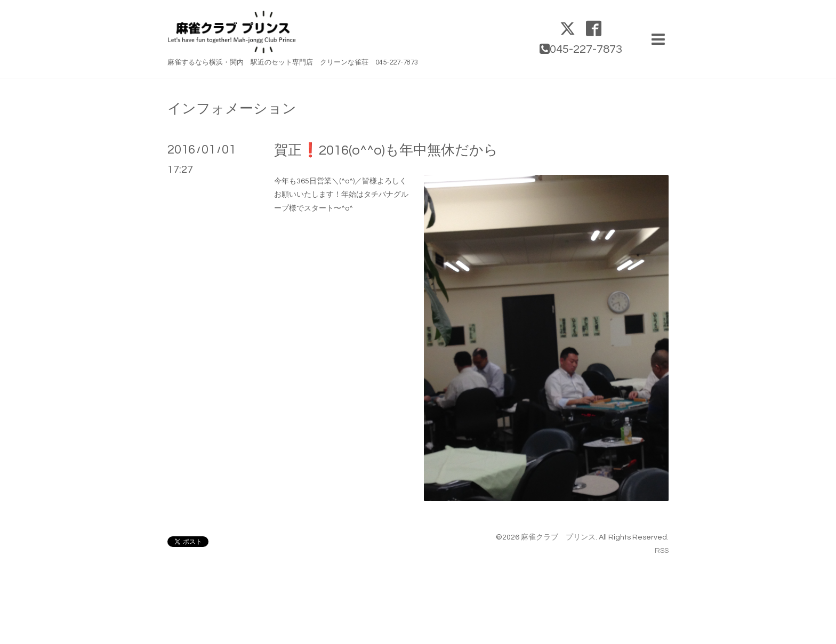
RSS (662, 551)
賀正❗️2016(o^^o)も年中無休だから (386, 150)
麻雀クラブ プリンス (558, 537)
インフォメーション (232, 109)
